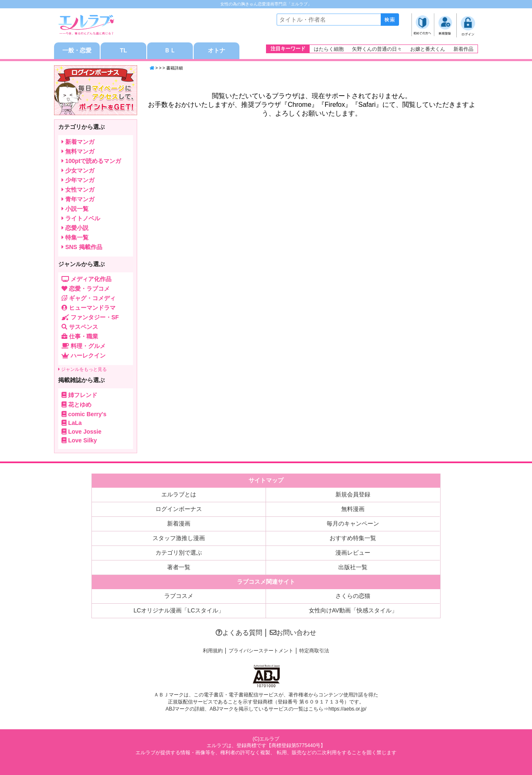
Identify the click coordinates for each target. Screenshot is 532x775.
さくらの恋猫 (353, 596)
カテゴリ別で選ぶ (179, 553)
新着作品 (463, 49)
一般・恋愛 (77, 51)
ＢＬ (170, 51)
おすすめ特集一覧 (353, 538)
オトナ (217, 51)
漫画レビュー (353, 553)
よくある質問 (239, 633)
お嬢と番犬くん (428, 49)
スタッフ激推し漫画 (179, 538)
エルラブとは (179, 494)
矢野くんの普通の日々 (377, 49)
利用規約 (213, 651)
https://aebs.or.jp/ (347, 709)
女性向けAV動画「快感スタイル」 (353, 610)
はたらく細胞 (329, 49)
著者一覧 (179, 567)
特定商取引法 (314, 651)
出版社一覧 (353, 567)
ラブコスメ (179, 596)
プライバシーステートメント (261, 651)
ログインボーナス (179, 509)
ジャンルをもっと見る (83, 369)
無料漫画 (353, 509)
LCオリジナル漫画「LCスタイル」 (179, 610)
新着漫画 (179, 523)
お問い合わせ (293, 633)
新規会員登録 (353, 494)
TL (123, 51)
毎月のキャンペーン (353, 523)
